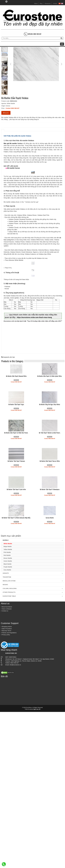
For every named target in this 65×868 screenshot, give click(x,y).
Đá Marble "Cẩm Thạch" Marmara (16, 617)
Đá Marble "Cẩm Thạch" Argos (16, 561)
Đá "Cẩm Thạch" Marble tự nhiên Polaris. (50, 589)
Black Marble (8, 720)
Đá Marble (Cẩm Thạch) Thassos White (50, 617)
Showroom (48, 4)
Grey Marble (7, 726)
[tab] (3, 130)
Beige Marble (8, 703)
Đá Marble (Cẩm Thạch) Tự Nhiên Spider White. (50, 532)
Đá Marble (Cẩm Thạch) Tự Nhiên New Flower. (16, 589)
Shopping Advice (6, 783)
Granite (6, 729)
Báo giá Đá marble (10, 143)
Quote (6, 113)
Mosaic (5, 741)
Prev (11, 64)
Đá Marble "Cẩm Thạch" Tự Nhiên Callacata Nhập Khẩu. (16, 674)
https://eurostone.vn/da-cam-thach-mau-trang (34, 473)
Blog (41, 4)
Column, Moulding (10, 745)
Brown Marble (8, 714)
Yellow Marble (8, 705)
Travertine (7, 733)
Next (61, 64)
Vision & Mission (6, 765)
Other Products (9, 748)
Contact (55, 4)
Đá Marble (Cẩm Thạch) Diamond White (16, 532)
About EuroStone (6, 763)
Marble (6, 696)
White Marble (8, 700)
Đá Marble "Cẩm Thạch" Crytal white (16, 645)
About (36, 4)
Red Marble (7, 711)
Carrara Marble (50, 674)
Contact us (5, 767)
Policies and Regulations (9, 789)
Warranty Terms (6, 787)
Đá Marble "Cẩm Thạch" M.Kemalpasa (50, 645)
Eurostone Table (9, 752)
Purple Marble (8, 723)
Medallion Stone (9, 737)
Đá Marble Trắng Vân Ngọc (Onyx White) (50, 561)
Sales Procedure (6, 785)
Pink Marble (7, 708)
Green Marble (8, 717)
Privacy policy (5, 791)
